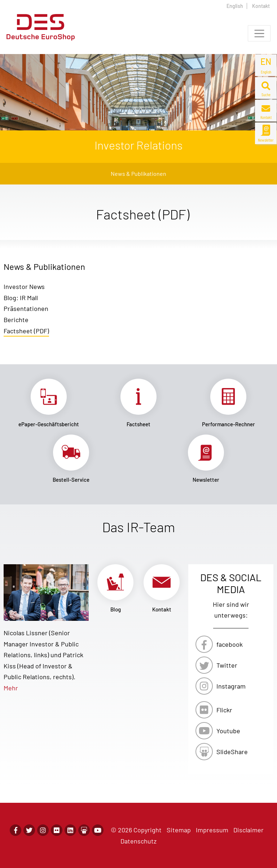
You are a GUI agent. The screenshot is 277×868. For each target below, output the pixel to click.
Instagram (231, 686)
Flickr (224, 710)
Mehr (11, 688)
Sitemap (179, 830)
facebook (230, 644)
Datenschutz (138, 841)
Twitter (227, 665)
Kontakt (261, 6)
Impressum (212, 830)
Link (49, 403)
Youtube (228, 731)
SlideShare (232, 752)
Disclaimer (249, 830)
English (235, 6)
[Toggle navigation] (259, 33)
